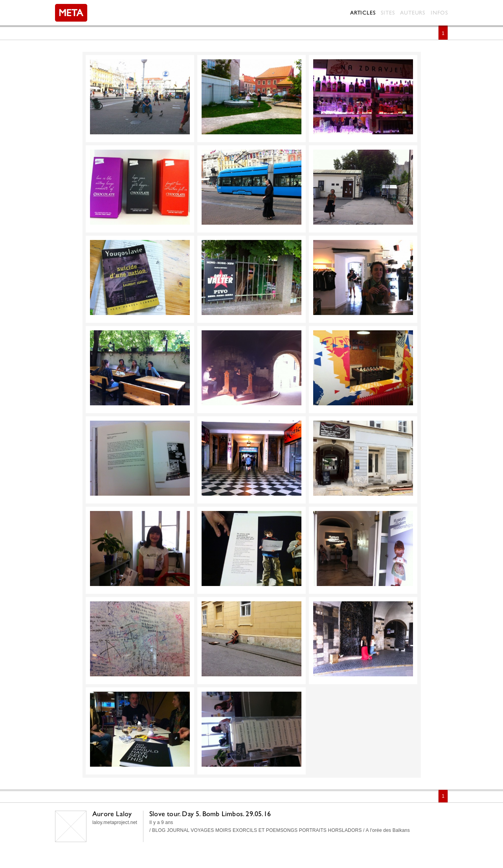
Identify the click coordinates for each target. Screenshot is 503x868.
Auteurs (413, 13)
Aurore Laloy (112, 814)
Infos (439, 13)
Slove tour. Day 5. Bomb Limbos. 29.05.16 (210, 814)
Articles (363, 13)
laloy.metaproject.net (115, 822)
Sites (388, 13)
